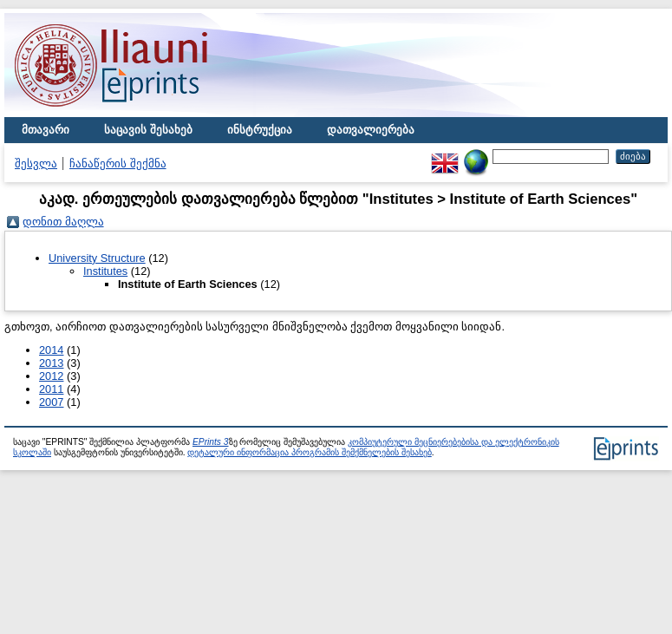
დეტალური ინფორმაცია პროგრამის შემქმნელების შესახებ (309, 452)
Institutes (105, 271)
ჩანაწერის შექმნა (118, 163)
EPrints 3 (211, 442)
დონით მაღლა (63, 222)
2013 (51, 363)
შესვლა (36, 163)
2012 (51, 376)
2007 (51, 402)
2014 (51, 350)
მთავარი (46, 130)
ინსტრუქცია (260, 130)
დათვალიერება (371, 130)
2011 (51, 389)
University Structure (97, 258)
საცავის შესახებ (148, 130)
